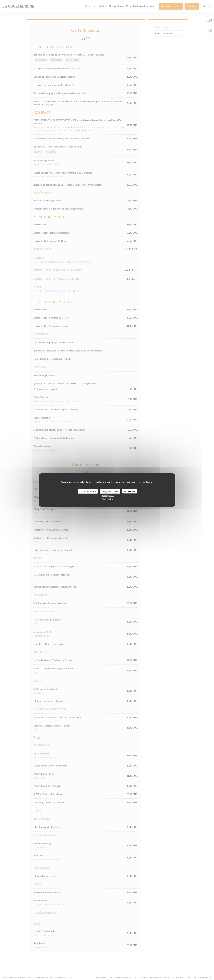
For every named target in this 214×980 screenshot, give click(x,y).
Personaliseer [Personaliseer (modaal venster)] (130, 491)
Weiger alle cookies (110, 491)
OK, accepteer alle (88, 491)
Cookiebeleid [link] (108, 499)
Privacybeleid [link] (108, 496)
